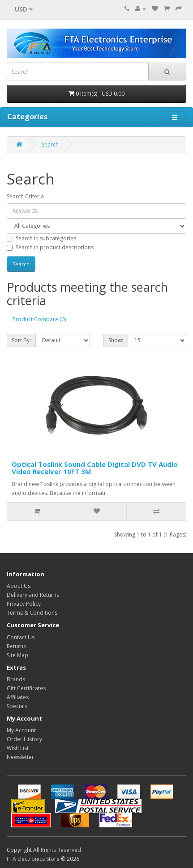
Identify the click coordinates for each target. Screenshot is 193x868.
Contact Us (21, 637)
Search (50, 145)
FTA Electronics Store (33, 859)
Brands (16, 679)
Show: (116, 340)
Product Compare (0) (39, 319)
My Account (21, 730)
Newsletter (20, 757)
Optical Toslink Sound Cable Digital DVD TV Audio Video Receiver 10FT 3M (95, 468)
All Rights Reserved (57, 850)
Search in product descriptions (50, 247)
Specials (17, 706)
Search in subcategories (41, 238)
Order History (24, 739)
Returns (16, 646)
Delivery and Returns (33, 595)
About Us (19, 586)
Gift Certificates (26, 688)
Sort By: (21, 340)
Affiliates (18, 697)
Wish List (18, 748)
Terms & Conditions (32, 613)
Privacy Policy (24, 604)
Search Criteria (25, 196)
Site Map (17, 655)
